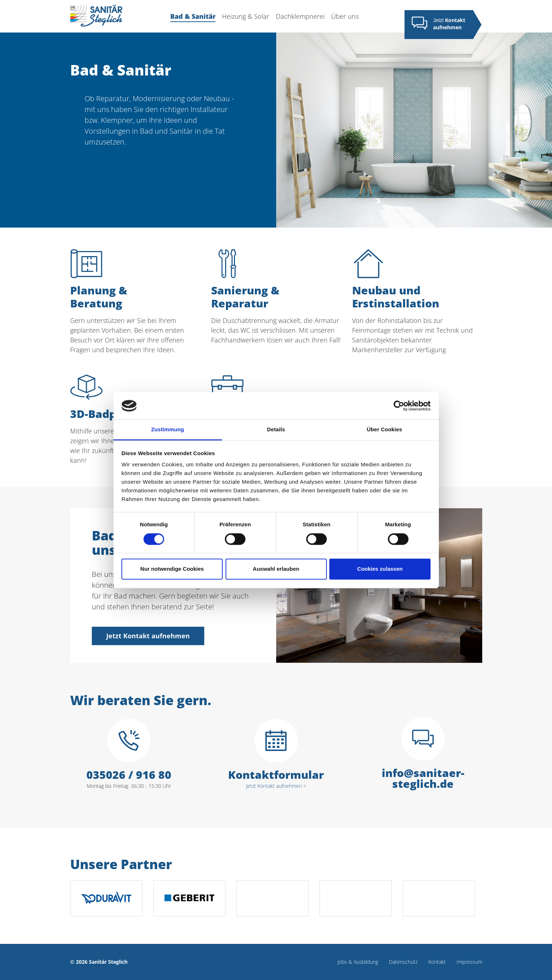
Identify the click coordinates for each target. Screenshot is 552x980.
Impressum (469, 962)
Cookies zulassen (380, 569)
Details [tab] (276, 430)
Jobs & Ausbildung (358, 962)
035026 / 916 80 (129, 775)
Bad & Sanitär (193, 17)
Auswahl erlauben (276, 569)
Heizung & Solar (246, 16)
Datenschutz (403, 962)
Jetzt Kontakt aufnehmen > (276, 786)
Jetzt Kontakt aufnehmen (148, 636)
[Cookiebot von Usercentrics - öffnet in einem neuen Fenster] (399, 406)
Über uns (345, 16)
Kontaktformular (276, 775)
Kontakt (437, 962)
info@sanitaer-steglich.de (423, 778)
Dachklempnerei (300, 16)
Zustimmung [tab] (168, 430)
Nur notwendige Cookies (172, 569)
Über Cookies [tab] (385, 430)
